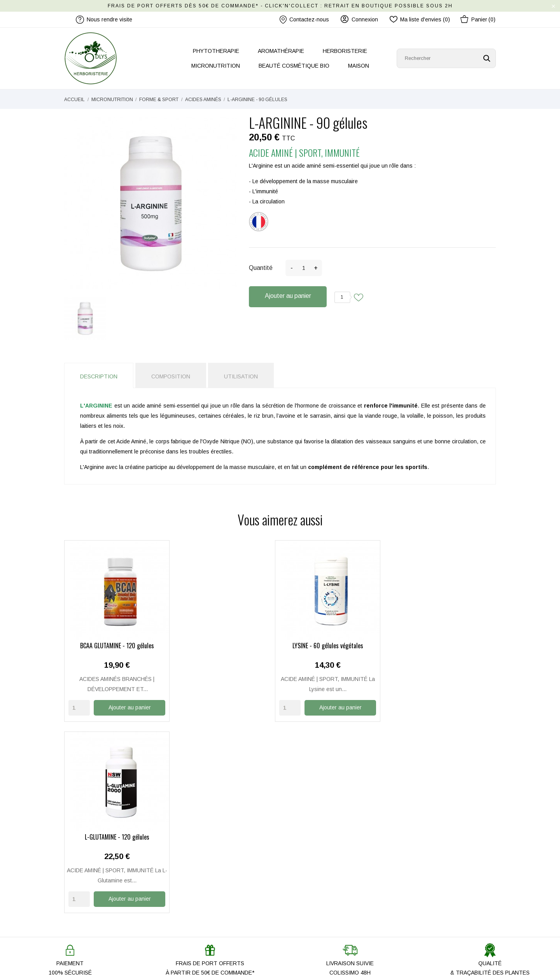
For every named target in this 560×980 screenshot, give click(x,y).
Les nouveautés (195, 899)
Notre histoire (192, 854)
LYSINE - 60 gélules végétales (225, 646)
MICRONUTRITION (216, 66)
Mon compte (301, 854)
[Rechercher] (446, 58)
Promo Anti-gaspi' (197, 910)
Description (99, 376)
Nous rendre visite (198, 877)
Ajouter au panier (288, 296)
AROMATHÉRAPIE (281, 51)
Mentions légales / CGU (315, 888)
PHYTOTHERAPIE (216, 51)
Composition (171, 376)
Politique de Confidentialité (318, 899)
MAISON (359, 66)
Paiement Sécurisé (309, 877)
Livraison (297, 865)
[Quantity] (79, 707)
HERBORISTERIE (345, 51)
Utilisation (241, 376)
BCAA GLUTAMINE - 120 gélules (114, 646)
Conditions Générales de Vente (325, 910)
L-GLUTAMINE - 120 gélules (336, 646)
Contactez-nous (304, 20)
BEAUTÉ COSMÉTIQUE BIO (294, 66)
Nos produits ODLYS (200, 888)
